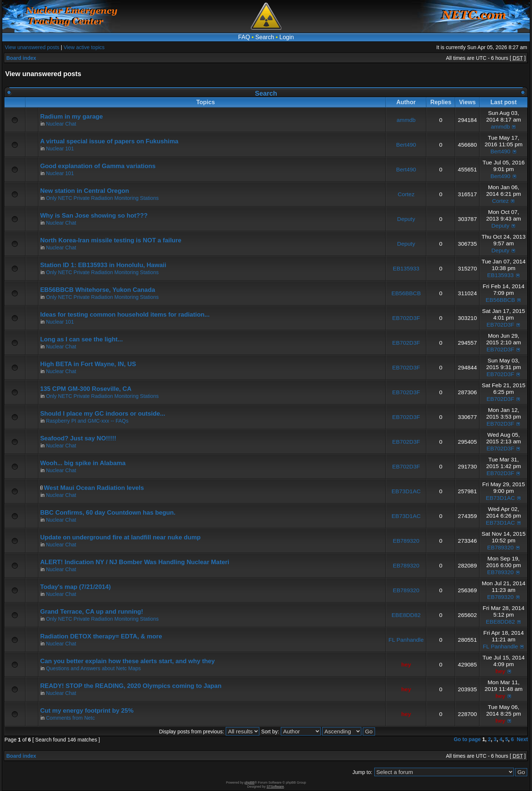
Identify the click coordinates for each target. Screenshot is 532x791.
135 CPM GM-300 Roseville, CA (86, 389)
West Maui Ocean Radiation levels (94, 488)
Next (522, 739)
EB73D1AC (406, 491)
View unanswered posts (32, 47)
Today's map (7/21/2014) (76, 587)
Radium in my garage (72, 117)
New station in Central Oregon (85, 191)
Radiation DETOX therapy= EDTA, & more (101, 636)
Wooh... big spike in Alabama (83, 463)
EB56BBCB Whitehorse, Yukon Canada (98, 290)
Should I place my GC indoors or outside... (103, 414)
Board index (21, 58)
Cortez (406, 194)
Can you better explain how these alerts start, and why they (128, 661)
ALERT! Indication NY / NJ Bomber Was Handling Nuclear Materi (135, 562)
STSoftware (275, 787)
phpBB (250, 783)
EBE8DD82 (406, 615)
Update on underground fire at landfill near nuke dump (120, 537)
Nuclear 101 (60, 149)
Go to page (467, 739)
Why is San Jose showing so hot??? (94, 216)
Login (287, 37)
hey (406, 664)
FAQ (244, 37)
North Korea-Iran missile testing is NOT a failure (111, 240)
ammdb (406, 120)
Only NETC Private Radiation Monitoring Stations (102, 198)
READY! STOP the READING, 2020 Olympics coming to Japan (131, 686)
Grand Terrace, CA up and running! (92, 612)
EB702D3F (406, 318)
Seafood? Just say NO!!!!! (78, 438)
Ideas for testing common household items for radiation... (125, 315)
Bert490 (406, 145)
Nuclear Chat (61, 124)
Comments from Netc (70, 718)
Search (265, 37)
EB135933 (406, 268)
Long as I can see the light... (82, 339)
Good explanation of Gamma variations (98, 166)
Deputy (406, 219)
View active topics (84, 47)
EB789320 (406, 541)
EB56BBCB (406, 293)
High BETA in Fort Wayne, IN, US (88, 364)
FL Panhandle (406, 640)
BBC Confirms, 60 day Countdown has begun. (108, 513)
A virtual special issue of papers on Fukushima (109, 141)
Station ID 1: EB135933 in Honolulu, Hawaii (103, 265)
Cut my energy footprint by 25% (87, 711)
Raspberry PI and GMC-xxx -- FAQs (87, 421)
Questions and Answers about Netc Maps (93, 668)
